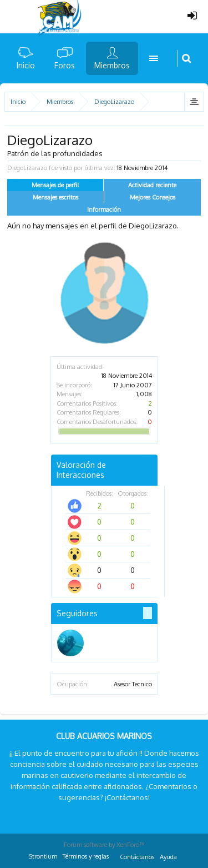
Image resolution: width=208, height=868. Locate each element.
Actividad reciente (152, 185)
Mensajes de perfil (55, 185)
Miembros (112, 65)
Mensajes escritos (55, 197)
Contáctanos (137, 857)
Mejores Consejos (153, 197)
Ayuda (168, 857)
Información (104, 209)
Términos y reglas (86, 856)
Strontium (43, 856)
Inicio (26, 65)
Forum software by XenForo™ (104, 845)
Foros (65, 65)
